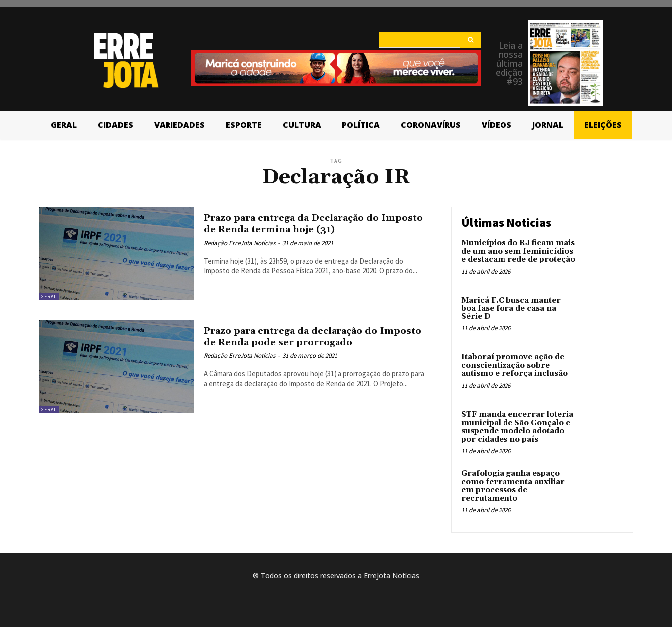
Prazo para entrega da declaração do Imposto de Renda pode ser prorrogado (310, 337)
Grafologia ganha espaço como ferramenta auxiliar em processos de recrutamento (513, 486)
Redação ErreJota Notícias (240, 243)
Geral (49, 296)
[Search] (470, 40)
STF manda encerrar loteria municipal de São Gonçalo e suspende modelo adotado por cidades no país (517, 427)
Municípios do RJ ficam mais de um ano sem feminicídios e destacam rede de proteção (518, 251)
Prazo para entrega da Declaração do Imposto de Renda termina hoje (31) (304, 224)
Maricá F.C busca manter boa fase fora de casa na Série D (511, 309)
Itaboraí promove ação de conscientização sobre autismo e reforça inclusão (514, 365)
